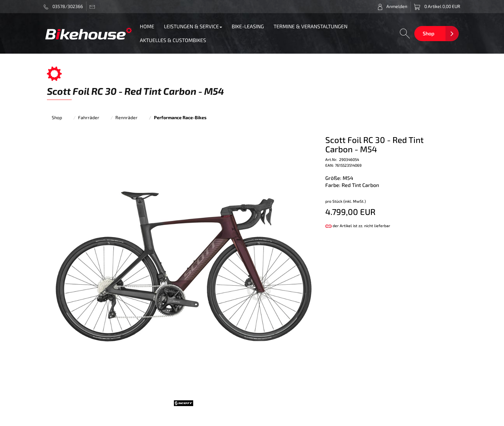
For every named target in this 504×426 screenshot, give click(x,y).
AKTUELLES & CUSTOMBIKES (173, 40)
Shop (428, 33)
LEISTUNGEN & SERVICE (193, 26)
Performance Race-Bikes (180, 117)
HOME (147, 26)
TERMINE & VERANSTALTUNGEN (310, 26)
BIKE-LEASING (248, 26)
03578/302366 (63, 6)
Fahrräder (89, 117)
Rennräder (126, 117)
